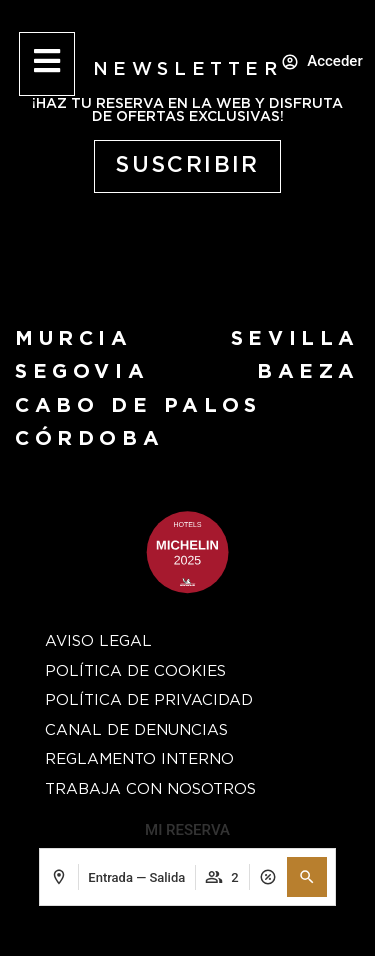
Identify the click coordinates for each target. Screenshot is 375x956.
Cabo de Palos (138, 406)
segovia (82, 372)
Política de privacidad (149, 700)
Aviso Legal (98, 641)
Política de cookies (135, 671)
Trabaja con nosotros (150, 789)
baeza (308, 372)
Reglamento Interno (139, 759)
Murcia (74, 339)
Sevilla (295, 339)
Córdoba (89, 439)
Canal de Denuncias (136, 730)
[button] (307, 877)
